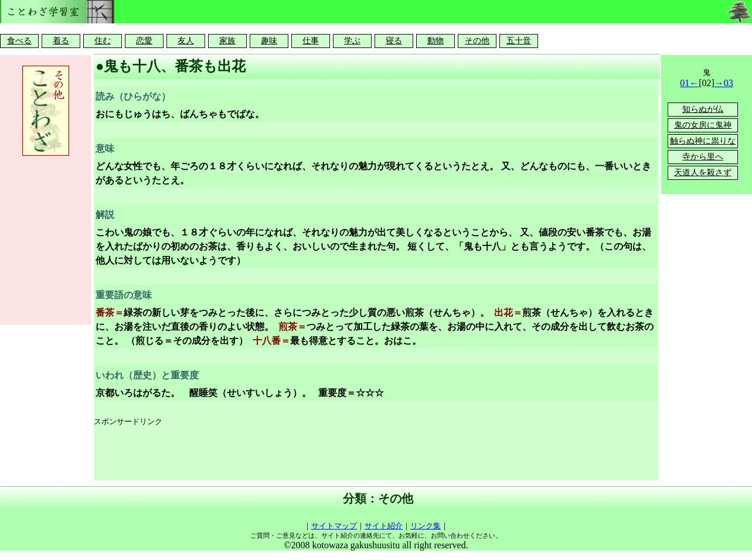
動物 (435, 41)
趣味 (269, 41)
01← (689, 83)
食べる (19, 41)
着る (61, 41)
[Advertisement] (307, 454)
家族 (227, 41)
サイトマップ (334, 526)
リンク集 (426, 526)
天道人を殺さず (703, 173)
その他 (477, 41)
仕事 (311, 41)
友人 (186, 41)
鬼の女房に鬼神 (703, 125)
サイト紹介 (384, 526)
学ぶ (352, 41)
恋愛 (144, 41)
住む (103, 41)
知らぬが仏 (703, 109)
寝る (394, 41)
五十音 (519, 41)
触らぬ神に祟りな (703, 141)
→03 (724, 83)
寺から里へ (703, 157)
